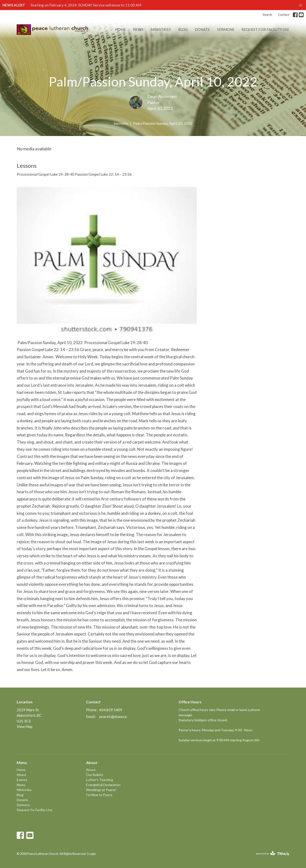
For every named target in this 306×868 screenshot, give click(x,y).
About (22, 775)
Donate (202, 29)
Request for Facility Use (265, 29)
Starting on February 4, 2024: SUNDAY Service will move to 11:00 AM (86, 5)
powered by (273, 854)
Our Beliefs (95, 775)
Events (22, 780)
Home (120, 29)
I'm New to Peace (99, 795)
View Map (25, 727)
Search (267, 15)
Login (92, 854)
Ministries (161, 29)
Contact (284, 15)
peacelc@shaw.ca (113, 716)
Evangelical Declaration (103, 785)
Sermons (226, 29)
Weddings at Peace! (101, 790)
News (138, 29)
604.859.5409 (111, 710)
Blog (183, 29)
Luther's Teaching (100, 780)
